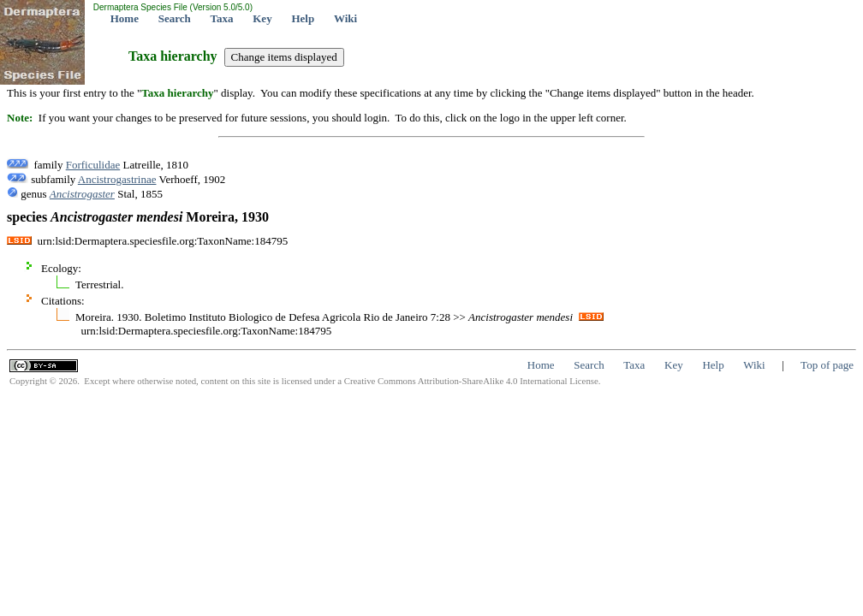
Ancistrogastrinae (117, 179)
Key (262, 18)
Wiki (345, 18)
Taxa (222, 18)
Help (303, 18)
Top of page (827, 365)
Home (125, 18)
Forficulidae (93, 165)
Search (175, 18)
